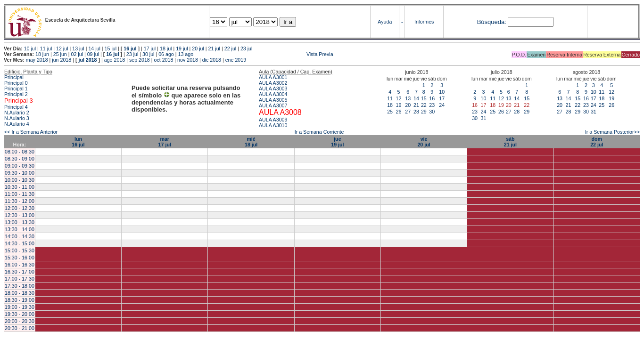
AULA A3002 (273, 83)
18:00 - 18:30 (20, 293)
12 (398, 98)
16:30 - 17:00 (20, 272)
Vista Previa (264, 54)
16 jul (130, 48)
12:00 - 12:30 (20, 208)
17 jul (150, 48)
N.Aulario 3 (17, 118)
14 (416, 98)
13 (408, 98)
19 (398, 105)
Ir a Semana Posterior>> (612, 132)
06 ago (166, 54)
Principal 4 (16, 107)
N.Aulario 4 (17, 124)
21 (416, 105)
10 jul (30, 48)
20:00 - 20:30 (20, 321)
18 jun (42, 54)
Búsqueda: (492, 22)
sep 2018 (140, 60)
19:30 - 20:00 (20, 314)
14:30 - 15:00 (20, 243)
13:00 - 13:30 (20, 222)
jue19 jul (337, 142)
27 (408, 112)
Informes (424, 22)
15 (424, 98)
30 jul (148, 54)
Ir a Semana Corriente (319, 132)
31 (483, 118)
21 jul (214, 48)
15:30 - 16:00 (20, 258)
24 (442, 105)
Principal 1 (16, 89)
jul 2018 (87, 60)
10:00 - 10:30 (20, 180)
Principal (14, 77)
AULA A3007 (273, 105)
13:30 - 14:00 (20, 229)
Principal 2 (16, 94)
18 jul (166, 48)
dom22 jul (597, 142)
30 (432, 112)
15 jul (111, 48)
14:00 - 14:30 (20, 236)
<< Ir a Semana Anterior (31, 132)
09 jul (93, 54)
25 (390, 112)
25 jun (60, 54)
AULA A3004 (273, 94)
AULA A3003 (273, 89)
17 (442, 98)
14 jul (94, 48)
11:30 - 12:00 (20, 201)
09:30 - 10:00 (20, 173)
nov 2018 (188, 60)
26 (398, 112)
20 (408, 105)
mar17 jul (165, 142)
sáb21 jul (510, 142)
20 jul (198, 48)
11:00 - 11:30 (20, 194)
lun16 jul (78, 142)
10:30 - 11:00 (20, 187)
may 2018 (37, 60)
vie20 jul (424, 142)
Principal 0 (16, 83)
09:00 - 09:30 (20, 166)
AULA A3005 (273, 100)
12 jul (62, 48)
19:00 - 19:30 (20, 307)
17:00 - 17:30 (20, 279)
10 (442, 92)
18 (390, 105)
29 (424, 112)
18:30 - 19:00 (20, 300)
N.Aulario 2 (17, 113)
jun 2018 (62, 60)
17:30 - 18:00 (20, 286)
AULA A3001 (273, 77)
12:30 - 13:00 (20, 215)
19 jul (182, 48)
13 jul (78, 48)
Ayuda (385, 22)
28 (416, 112)
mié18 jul (251, 142)
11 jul (46, 48)
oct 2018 (163, 60)
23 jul (246, 48)
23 (432, 105)
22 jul (230, 48)
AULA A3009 (273, 120)
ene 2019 (236, 60)
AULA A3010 (273, 125)
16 (432, 98)
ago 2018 (115, 60)
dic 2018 (212, 60)
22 (424, 105)
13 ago (186, 54)
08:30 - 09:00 (20, 159)
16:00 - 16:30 (20, 265)
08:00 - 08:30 (20, 152)
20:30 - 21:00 (20, 328)
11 (390, 98)
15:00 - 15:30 (20, 250)
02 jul (77, 54)
